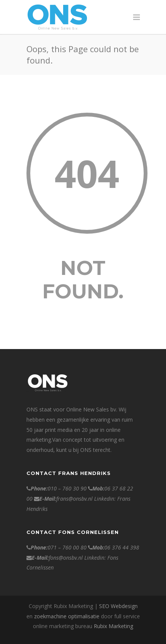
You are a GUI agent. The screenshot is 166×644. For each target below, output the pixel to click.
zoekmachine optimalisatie (67, 616)
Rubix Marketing (113, 626)
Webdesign (124, 606)
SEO (104, 606)
